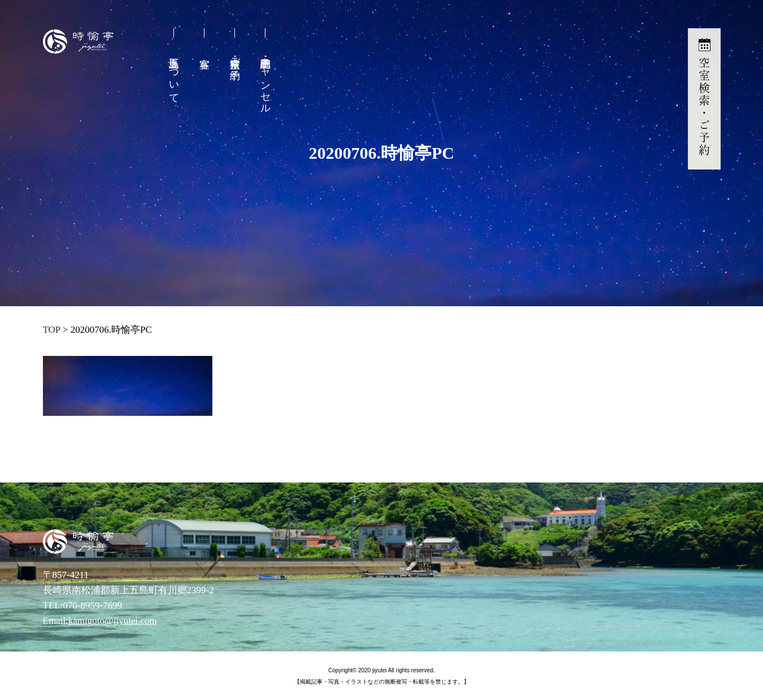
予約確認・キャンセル (265, 80)
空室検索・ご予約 (235, 57)
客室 (205, 55)
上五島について (174, 75)
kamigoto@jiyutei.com (113, 621)
